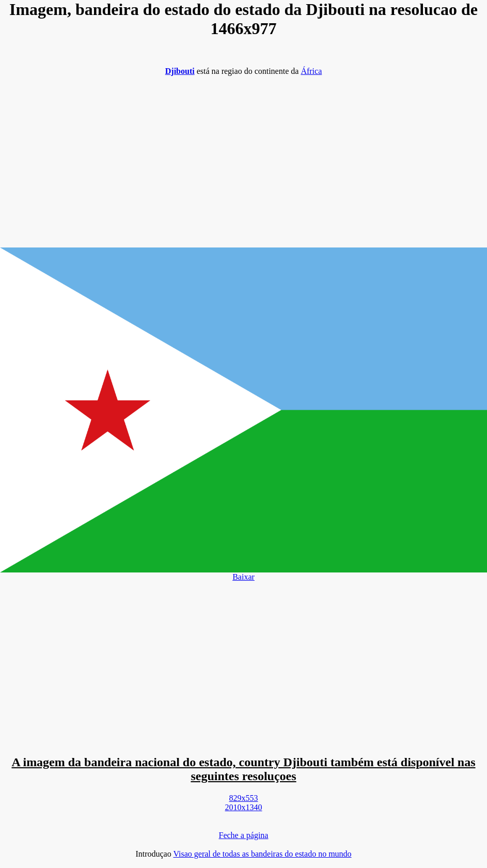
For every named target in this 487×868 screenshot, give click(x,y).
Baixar (243, 577)
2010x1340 (244, 807)
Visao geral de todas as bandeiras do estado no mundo (262, 854)
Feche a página (244, 835)
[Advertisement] (243, 157)
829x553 (244, 798)
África (311, 71)
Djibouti (180, 71)
